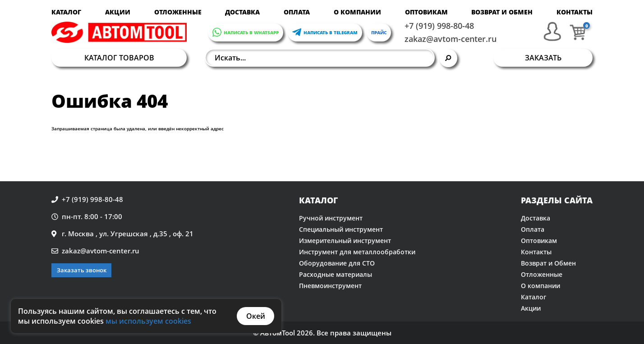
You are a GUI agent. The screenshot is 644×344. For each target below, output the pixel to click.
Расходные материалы (336, 274)
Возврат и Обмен (502, 12)
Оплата (297, 12)
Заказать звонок (82, 270)
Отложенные (178, 12)
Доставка (242, 12)
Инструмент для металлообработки (357, 252)
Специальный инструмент (341, 229)
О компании (357, 12)
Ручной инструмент (331, 218)
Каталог (66, 12)
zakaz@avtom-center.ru (451, 39)
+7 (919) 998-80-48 (439, 26)
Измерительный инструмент (345, 241)
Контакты (575, 12)
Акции (118, 12)
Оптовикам (426, 12)
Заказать (543, 58)
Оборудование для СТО (337, 263)
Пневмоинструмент (330, 286)
